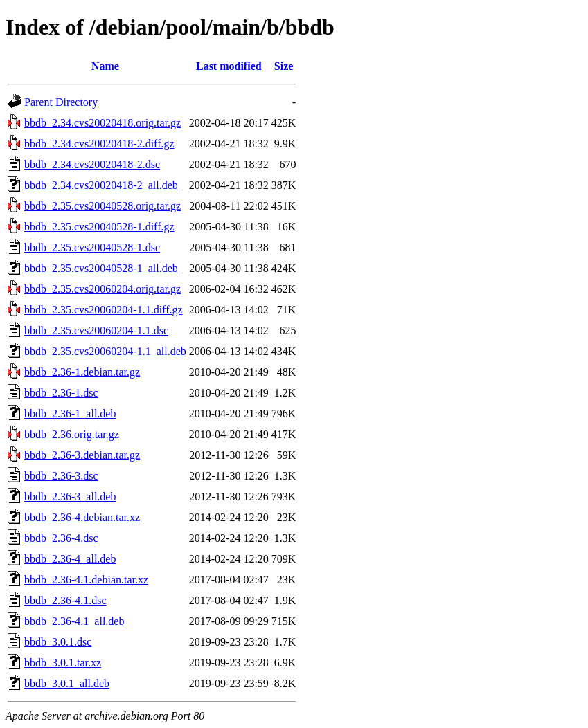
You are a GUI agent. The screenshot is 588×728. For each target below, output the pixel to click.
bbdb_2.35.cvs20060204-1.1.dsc (96, 330)
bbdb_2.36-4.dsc (61, 538)
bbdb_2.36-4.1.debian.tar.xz (86, 580)
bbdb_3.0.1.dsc (58, 642)
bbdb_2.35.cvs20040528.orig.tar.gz (103, 206)
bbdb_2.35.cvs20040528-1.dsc (92, 247)
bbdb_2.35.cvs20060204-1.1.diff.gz (104, 310)
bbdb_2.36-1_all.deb (70, 413)
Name (105, 66)
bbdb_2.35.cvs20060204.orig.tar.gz (103, 289)
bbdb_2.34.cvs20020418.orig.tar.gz (103, 123)
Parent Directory (61, 102)
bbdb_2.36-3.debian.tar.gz (82, 455)
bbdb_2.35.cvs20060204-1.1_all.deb (105, 351)
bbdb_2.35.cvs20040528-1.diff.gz (99, 227)
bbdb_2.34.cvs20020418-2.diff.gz (99, 144)
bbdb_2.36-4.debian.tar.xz (82, 517)
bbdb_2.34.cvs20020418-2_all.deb (101, 185)
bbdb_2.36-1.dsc (61, 393)
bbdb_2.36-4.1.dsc (65, 600)
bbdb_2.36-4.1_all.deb (74, 621)
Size (284, 66)
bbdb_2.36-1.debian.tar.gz (82, 372)
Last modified (229, 66)
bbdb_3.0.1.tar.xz (63, 663)
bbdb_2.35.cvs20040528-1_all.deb (101, 268)
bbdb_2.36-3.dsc (61, 476)
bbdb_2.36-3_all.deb (70, 497)
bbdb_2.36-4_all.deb (70, 559)
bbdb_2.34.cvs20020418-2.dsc (92, 164)
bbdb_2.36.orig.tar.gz (72, 434)
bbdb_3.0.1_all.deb (67, 683)
